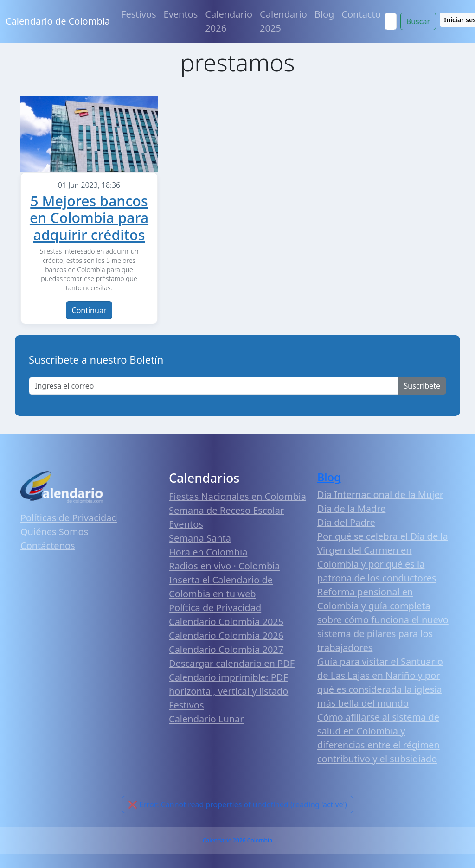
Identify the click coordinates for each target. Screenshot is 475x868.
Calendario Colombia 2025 (226, 622)
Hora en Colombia (208, 552)
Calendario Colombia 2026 (226, 635)
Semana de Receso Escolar (226, 510)
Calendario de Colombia (58, 21)
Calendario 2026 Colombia (237, 840)
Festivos (138, 14)
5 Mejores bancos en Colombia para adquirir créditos (89, 218)
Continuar (89, 310)
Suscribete (422, 386)
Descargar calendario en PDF (232, 663)
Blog (324, 14)
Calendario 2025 (283, 21)
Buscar (418, 21)
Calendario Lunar (206, 719)
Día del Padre (346, 522)
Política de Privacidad (215, 608)
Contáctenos (48, 546)
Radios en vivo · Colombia (225, 566)
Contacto (361, 14)
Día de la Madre (351, 508)
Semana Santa (200, 538)
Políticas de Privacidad (69, 518)
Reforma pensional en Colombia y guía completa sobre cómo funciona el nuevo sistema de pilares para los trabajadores (383, 620)
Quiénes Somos (54, 532)
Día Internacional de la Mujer (380, 495)
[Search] (391, 21)
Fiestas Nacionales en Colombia (237, 496)
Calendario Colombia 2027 (226, 649)
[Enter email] (214, 386)
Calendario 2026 (229, 21)
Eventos (181, 14)
